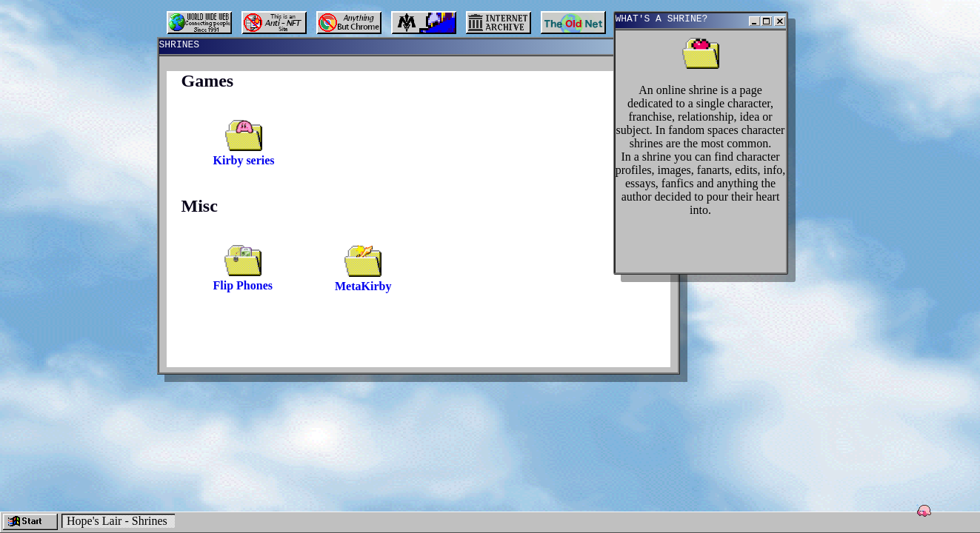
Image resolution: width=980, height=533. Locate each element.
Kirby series (244, 160)
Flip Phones (243, 285)
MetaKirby (363, 286)
